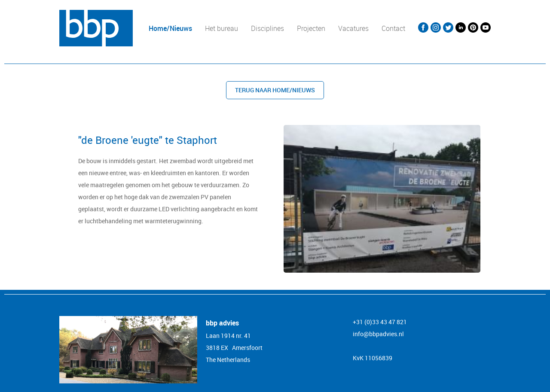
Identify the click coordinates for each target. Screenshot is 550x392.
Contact (393, 28)
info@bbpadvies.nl (378, 334)
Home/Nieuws (170, 28)
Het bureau (222, 28)
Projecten (311, 28)
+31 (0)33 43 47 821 (380, 322)
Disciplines (267, 28)
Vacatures (353, 28)
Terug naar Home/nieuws (275, 90)
